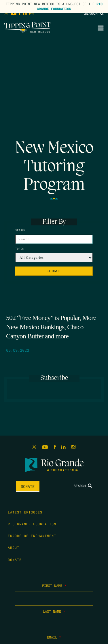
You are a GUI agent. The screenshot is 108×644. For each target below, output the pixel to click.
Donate (28, 486)
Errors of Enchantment (32, 536)
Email (54, 637)
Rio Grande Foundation (70, 6)
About (14, 547)
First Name (54, 585)
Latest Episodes (25, 512)
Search (94, 13)
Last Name (54, 611)
